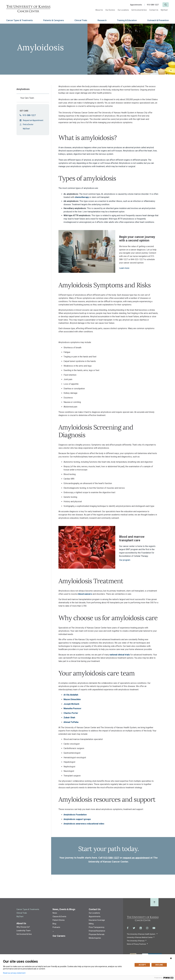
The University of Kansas (136, 941)
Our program (125, 560)
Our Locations (123, 10)
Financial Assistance (97, 931)
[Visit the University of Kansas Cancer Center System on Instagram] (147, 928)
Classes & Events (59, 917)
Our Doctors (110, 10)
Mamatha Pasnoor (72, 708)
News (55, 913)
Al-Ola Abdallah (71, 695)
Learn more (124, 268)
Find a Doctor (28, 124)
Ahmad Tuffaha (71, 722)
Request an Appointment (33, 120)
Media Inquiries (95, 938)
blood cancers (85, 594)
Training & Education (127, 20)
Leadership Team (24, 931)
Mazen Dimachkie (72, 699)
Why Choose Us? (23, 927)
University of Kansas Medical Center (140, 937)
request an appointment (136, 858)
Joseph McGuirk (71, 704)
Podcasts (56, 927)
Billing (91, 924)
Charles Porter (71, 713)
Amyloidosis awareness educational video (84, 824)
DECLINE (159, 965)
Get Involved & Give (139, 10)
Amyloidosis (23, 89)
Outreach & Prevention (158, 20)
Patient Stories (59, 920)
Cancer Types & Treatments (20, 20)
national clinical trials (120, 655)
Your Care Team (27, 98)
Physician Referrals (97, 934)
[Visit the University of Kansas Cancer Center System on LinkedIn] (141, 928)
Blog (54, 924)
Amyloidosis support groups (77, 819)
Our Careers (59, 936)
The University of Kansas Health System (141, 934)
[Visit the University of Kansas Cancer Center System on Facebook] (128, 928)
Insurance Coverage (97, 920)
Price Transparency (97, 927)
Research (102, 20)
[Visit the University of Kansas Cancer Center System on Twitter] (134, 928)
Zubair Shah (69, 718)
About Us (99, 10)
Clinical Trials (81, 20)
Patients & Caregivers (54, 20)
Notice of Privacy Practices (136, 944)
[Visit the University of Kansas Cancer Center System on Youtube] (154, 928)
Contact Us (154, 10)
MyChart (164, 10)
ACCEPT (142, 965)
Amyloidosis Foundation (75, 815)
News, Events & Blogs (64, 909)
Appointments (136, 5)
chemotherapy (82, 197)
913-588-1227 (153, 5)
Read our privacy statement (14, 973)
